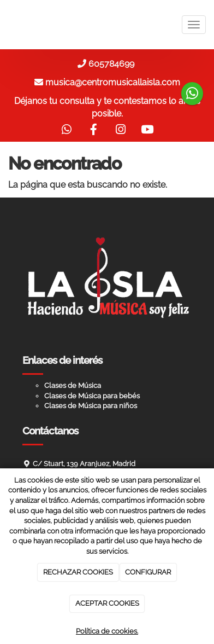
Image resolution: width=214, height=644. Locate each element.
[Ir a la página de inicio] (5, 25)
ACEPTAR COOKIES (107, 603)
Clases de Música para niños (91, 406)
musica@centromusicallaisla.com (113, 82)
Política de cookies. (107, 631)
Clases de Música (73, 385)
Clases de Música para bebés (92, 396)
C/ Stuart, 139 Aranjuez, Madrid (84, 464)
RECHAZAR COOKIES (78, 572)
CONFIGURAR (148, 572)
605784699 (114, 64)
